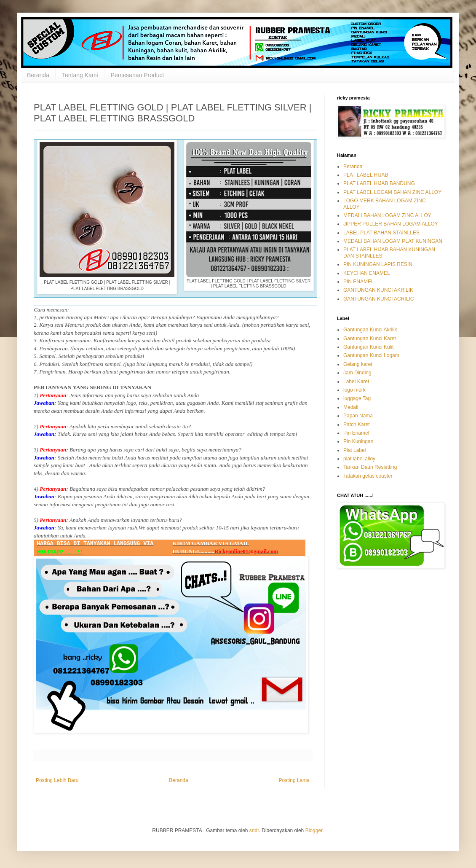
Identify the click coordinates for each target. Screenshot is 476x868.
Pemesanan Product (138, 75)
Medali (351, 407)
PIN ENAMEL (359, 282)
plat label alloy (359, 459)
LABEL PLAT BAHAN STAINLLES (381, 233)
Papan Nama (358, 416)
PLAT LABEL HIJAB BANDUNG (379, 183)
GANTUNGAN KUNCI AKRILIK (378, 290)
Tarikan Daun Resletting (370, 467)
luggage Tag (357, 398)
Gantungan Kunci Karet (370, 339)
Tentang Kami (80, 75)
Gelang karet (358, 364)
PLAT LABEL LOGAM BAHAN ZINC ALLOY (392, 192)
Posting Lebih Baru (57, 780)
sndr (254, 830)
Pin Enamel (356, 433)
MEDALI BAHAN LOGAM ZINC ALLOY (387, 215)
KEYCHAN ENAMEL (367, 273)
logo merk (354, 390)
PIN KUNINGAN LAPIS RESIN (378, 264)
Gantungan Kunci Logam (371, 355)
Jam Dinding (357, 373)
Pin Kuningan (358, 441)
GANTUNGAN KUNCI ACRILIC (378, 299)
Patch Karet (357, 425)
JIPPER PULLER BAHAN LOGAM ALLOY (391, 224)
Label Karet (356, 382)
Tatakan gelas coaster (368, 476)
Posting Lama (294, 780)
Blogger (314, 830)
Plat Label (354, 450)
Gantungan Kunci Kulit (368, 347)
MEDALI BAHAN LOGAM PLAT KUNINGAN (393, 241)
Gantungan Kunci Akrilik (370, 330)
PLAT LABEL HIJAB (366, 175)
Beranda (38, 75)
